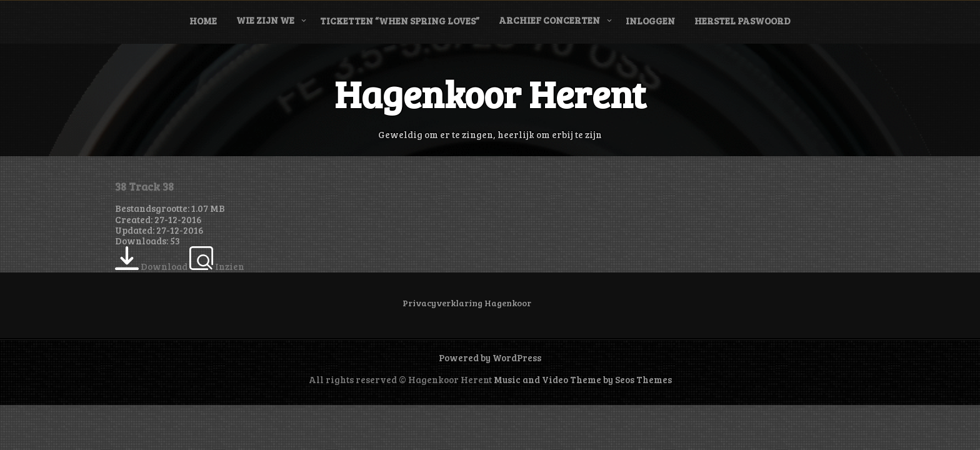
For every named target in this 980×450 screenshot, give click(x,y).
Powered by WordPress (490, 357)
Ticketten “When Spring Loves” (400, 21)
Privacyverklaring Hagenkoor (467, 303)
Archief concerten (549, 20)
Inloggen (650, 21)
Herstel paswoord (742, 21)
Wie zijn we (265, 20)
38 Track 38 (144, 186)
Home (203, 21)
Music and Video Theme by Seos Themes (583, 379)
